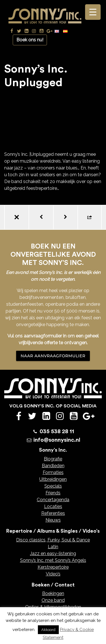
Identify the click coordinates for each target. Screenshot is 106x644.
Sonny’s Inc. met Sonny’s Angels (53, 560)
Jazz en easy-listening (53, 553)
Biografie (53, 459)
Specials (53, 486)
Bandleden (53, 466)
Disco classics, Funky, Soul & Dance (53, 540)
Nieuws (53, 520)
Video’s (53, 574)
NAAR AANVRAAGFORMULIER (53, 356)
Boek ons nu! (30, 40)
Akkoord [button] (48, 630)
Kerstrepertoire (53, 567)
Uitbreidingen (53, 479)
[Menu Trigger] (93, 12)
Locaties (53, 506)
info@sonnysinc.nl (57, 440)
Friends (53, 493)
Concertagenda (53, 500)
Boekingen (53, 593)
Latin (53, 547)
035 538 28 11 (57, 432)
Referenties (53, 513)
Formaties (53, 472)
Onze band (53, 600)
